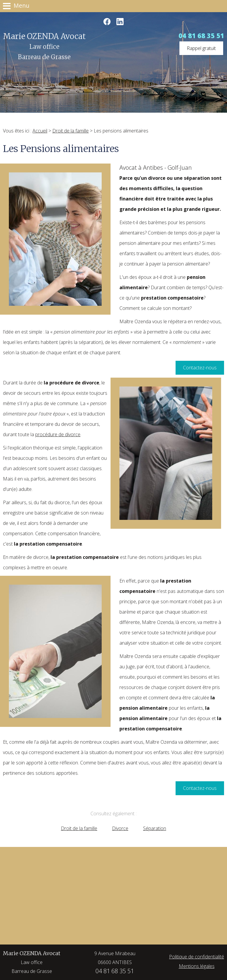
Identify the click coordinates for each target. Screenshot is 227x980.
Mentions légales (197, 966)
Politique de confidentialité (197, 957)
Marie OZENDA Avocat (32, 963)
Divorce (120, 828)
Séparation (155, 828)
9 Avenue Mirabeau (115, 958)
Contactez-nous (200, 368)
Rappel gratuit (201, 48)
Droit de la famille (70, 131)
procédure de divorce (58, 434)
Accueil (40, 131)
